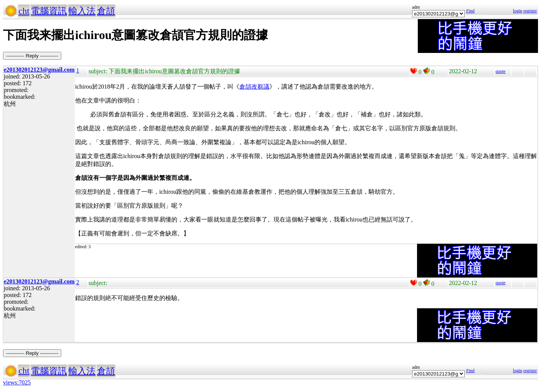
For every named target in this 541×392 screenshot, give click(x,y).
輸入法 (82, 11)
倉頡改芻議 (254, 87)
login (518, 11)
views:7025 (17, 382)
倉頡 (106, 11)
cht (24, 11)
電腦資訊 (49, 11)
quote (501, 71)
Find (470, 11)
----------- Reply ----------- (32, 56)
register (530, 11)
